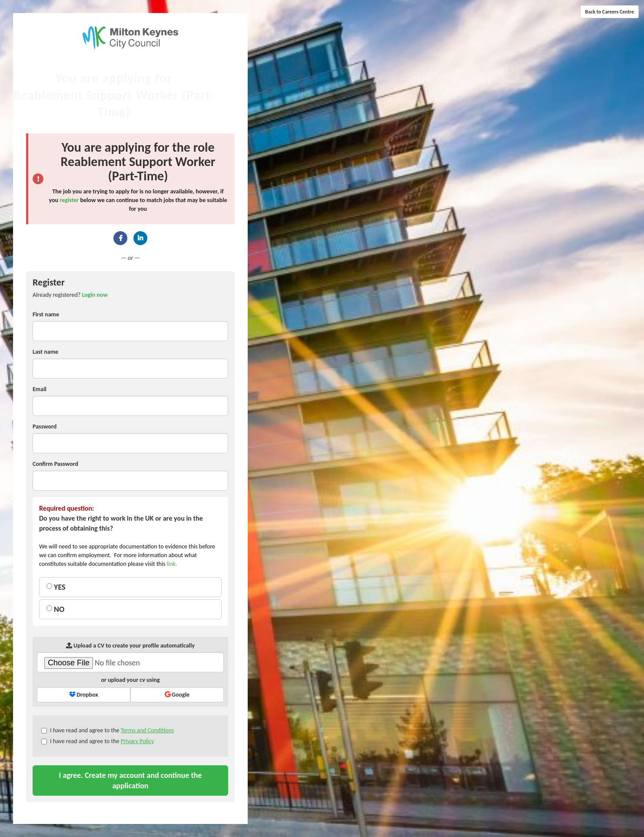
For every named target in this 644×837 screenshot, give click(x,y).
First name (46, 314)
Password (45, 427)
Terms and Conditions (148, 730)
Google (177, 695)
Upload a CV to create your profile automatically (130, 646)
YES (56, 587)
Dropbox (84, 695)
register (69, 200)
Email (40, 389)
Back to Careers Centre (609, 12)
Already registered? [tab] (70, 295)
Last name (45, 352)
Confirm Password (55, 464)
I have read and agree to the (108, 730)
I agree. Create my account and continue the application (131, 781)
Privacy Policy (138, 741)
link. (172, 564)
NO (55, 609)
